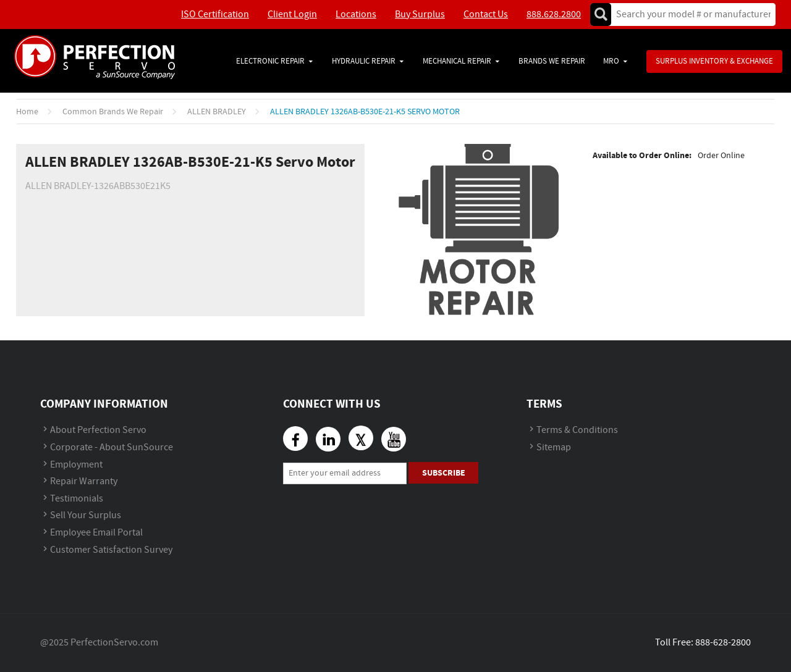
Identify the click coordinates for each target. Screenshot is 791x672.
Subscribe (444, 473)
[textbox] (689, 15)
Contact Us (486, 15)
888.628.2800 (554, 15)
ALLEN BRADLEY (217, 112)
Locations (356, 15)
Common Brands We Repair (113, 112)
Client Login (292, 15)
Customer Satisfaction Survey (111, 550)
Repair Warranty (84, 481)
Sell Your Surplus (86, 515)
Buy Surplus (420, 15)
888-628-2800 (723, 643)
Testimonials (77, 499)
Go (601, 15)
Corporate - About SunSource (112, 447)
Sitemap (554, 447)
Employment (76, 465)
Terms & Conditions (577, 430)
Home (27, 112)
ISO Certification (215, 15)
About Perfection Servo (98, 430)
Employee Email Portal (96, 533)
